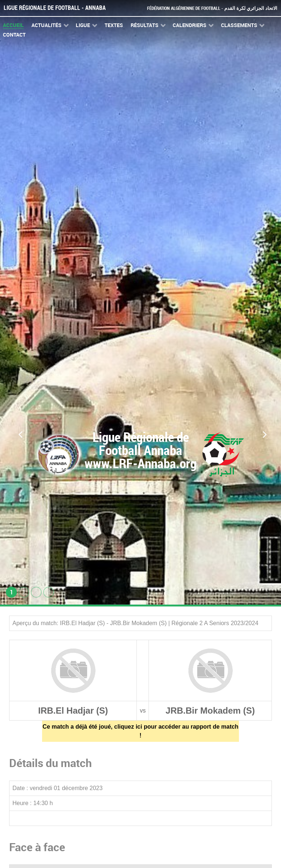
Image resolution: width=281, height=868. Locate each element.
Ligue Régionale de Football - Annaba (55, 8)
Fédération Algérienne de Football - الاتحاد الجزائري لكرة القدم (212, 8)
